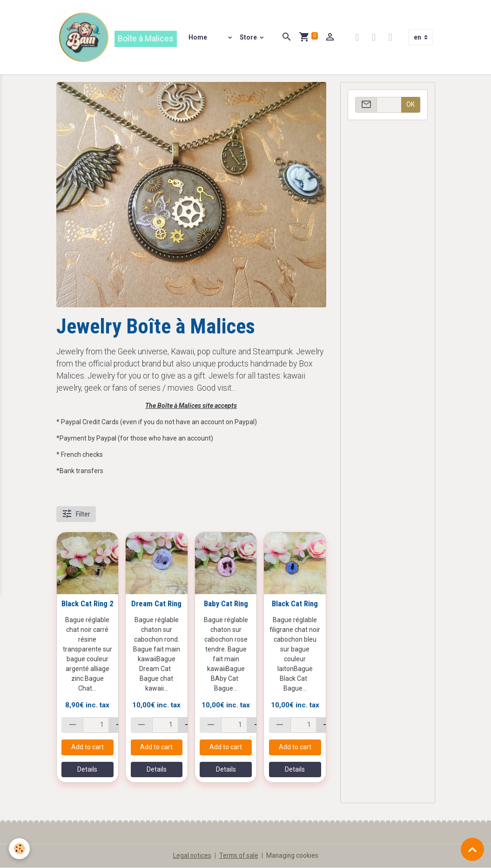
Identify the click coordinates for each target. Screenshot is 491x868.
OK (410, 105)
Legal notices (191, 856)
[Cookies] (20, 849)
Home (198, 38)
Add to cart (87, 748)
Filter (76, 515)
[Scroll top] (472, 849)
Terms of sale (239, 856)
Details (87, 770)
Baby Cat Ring (226, 604)
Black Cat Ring (295, 604)
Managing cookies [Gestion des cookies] (293, 856)
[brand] (117, 38)
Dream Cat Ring (156, 604)
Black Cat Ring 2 (87, 604)
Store (249, 38)
